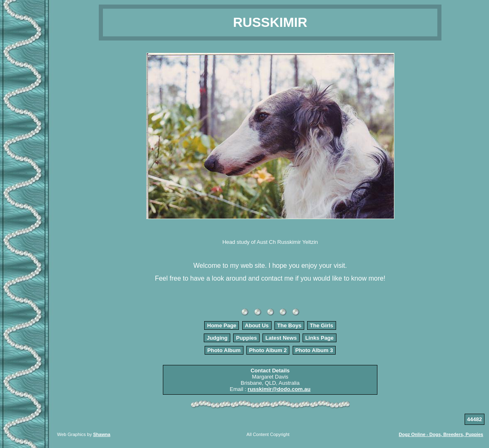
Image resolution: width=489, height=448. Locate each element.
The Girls (322, 325)
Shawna (102, 434)
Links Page (319, 338)
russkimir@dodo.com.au (279, 389)
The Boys (290, 325)
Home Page (222, 325)
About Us (257, 325)
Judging (217, 338)
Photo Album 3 (314, 350)
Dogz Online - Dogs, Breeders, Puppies (441, 434)
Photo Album (224, 350)
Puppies (247, 338)
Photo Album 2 (268, 350)
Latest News (281, 338)
